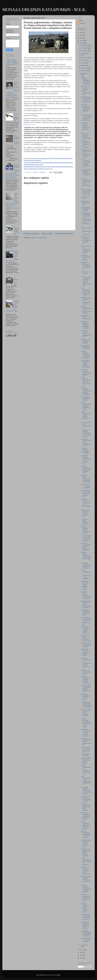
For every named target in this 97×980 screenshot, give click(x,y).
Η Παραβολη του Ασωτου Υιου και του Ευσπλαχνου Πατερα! (86, 153)
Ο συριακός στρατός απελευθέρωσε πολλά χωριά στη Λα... (86, 460)
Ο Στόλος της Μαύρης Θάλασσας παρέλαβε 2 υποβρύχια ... (86, 325)
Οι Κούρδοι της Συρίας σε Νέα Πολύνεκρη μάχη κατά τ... (86, 99)
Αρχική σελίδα (47, 233)
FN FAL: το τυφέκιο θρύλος (16, 117)
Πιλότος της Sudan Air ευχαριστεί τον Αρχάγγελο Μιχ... (86, 373)
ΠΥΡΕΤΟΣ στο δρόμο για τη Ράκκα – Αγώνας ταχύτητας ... (86, 852)
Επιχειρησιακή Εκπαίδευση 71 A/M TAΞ (85, 347)
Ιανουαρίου (85, 945)
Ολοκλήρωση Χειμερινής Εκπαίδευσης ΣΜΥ (86, 613)
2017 (82, 40)
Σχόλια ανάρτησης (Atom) (39, 238)
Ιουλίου (84, 60)
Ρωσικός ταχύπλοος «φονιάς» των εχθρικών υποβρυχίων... (86, 391)
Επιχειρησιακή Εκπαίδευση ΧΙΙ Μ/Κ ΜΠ (85, 215)
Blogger (58, 975)
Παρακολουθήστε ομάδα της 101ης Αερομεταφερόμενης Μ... (86, 604)
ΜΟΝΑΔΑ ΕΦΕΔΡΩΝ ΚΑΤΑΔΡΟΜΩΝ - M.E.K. (44, 10)
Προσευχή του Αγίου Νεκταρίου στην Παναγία (86, 638)
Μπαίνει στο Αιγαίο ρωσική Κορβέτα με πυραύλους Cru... (86, 898)
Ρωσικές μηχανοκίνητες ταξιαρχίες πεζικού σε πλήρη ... (86, 406)
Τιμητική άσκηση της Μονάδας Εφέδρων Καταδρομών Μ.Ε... (86, 689)
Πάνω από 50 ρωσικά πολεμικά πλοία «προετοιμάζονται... (86, 90)
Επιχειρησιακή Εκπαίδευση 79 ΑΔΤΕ (85, 398)
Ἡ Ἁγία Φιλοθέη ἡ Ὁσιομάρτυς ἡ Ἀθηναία (86, 645)
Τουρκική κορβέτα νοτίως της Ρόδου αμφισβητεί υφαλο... (85, 908)
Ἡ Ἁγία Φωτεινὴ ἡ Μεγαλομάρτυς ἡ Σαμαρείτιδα (86, 231)
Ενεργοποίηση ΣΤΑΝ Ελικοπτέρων (86, 317)
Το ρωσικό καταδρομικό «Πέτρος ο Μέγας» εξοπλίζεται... (86, 547)
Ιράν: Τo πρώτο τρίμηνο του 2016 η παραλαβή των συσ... (86, 713)
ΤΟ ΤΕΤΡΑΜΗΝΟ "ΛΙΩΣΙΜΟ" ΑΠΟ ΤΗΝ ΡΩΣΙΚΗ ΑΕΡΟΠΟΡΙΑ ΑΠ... (86, 281)
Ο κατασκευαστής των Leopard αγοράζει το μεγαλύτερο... (86, 117)
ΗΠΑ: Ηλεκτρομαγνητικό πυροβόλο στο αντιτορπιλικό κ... (86, 781)
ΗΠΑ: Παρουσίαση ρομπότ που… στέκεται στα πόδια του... (86, 292)
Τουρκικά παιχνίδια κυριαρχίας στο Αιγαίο (85, 451)
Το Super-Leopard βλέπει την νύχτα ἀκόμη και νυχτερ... (86, 355)
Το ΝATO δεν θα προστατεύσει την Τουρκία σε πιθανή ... (86, 538)
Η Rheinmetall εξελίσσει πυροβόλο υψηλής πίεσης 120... (86, 630)
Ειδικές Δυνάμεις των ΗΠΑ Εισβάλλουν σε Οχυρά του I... (86, 880)
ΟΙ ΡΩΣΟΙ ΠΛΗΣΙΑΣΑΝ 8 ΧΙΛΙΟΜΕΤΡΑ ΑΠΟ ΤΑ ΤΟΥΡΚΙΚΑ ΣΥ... (86, 663)
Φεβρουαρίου (86, 73)
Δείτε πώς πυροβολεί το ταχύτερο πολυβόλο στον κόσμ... (86, 680)
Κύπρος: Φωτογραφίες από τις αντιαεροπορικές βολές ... (86, 310)
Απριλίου (84, 68)
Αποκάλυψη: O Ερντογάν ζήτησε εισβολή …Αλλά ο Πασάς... (86, 585)
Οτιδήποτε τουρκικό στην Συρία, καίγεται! (86, 258)
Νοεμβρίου (85, 48)
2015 (82, 950)
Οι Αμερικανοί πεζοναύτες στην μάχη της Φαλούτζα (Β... (86, 240)
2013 (82, 955)
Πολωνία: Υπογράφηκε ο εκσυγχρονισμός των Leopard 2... (86, 575)
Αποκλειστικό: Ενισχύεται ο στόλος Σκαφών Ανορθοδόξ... (86, 364)
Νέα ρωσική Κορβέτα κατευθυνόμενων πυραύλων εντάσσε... (86, 790)
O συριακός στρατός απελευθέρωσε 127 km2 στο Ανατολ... (86, 433)
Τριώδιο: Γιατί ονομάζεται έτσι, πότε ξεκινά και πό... (85, 513)
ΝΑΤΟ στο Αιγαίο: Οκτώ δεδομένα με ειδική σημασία (86, 807)
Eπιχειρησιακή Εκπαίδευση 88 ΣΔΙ (85, 672)
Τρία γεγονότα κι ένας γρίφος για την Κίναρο (86, 761)
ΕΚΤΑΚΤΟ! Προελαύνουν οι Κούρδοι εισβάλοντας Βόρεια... (86, 816)
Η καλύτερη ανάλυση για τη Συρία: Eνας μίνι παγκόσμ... (85, 733)
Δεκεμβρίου (85, 45)
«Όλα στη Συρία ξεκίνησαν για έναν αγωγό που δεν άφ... (86, 192)
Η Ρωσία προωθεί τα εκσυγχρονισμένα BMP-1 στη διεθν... (86, 889)
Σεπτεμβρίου (85, 53)
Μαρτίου (84, 71)
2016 (82, 43)
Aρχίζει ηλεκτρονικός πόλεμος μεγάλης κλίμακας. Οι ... (86, 416)
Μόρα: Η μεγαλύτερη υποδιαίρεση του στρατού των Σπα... (86, 834)
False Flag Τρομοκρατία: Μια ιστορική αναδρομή (86, 566)
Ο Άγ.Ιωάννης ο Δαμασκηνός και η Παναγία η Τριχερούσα (86, 705)
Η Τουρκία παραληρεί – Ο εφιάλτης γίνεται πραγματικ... (86, 871)
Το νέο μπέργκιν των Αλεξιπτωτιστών (86, 425)
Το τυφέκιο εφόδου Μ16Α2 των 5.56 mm (17, 231)
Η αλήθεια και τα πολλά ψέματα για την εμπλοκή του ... (86, 222)
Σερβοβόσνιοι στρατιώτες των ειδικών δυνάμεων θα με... (86, 266)
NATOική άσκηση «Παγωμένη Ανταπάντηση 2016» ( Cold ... (86, 556)
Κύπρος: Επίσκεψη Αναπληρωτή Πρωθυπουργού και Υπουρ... (86, 723)
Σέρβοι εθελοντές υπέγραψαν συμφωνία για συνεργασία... (86, 80)
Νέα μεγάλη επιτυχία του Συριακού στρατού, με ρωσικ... (85, 652)
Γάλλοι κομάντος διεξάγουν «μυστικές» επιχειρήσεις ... (86, 173)
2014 (82, 952)
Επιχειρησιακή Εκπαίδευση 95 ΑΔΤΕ (85, 341)
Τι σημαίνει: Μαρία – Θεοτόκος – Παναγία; (85, 522)
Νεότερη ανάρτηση (32, 233)
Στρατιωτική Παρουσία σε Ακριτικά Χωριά (86, 697)
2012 (82, 958)
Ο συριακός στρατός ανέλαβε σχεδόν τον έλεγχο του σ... (85, 127)
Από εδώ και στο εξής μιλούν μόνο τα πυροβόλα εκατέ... (86, 843)
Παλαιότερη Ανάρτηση (64, 233)
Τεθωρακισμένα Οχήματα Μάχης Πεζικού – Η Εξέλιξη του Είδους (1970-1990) (12, 63)
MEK (81, 21)
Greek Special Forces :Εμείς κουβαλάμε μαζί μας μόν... (86, 494)
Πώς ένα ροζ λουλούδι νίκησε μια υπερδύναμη (86, 136)
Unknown (83, 23)
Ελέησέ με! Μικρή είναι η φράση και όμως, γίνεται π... (86, 382)
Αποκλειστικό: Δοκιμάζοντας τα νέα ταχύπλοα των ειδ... (86, 742)
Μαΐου (84, 65)
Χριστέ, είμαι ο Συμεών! (85, 273)
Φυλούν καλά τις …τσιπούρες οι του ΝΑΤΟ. (86, 486)
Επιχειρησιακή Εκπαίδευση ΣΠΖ (85, 203)
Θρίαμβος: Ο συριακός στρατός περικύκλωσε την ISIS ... (86, 530)
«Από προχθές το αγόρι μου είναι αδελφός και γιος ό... (86, 917)
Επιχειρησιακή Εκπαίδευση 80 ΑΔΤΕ (85, 209)
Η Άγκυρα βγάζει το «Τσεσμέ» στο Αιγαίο (86, 940)
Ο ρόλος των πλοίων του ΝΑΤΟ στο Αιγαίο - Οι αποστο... (85, 925)
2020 (82, 33)
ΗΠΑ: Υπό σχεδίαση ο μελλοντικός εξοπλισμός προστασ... (85, 108)
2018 (82, 38)
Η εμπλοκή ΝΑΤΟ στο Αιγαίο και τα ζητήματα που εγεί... (86, 334)
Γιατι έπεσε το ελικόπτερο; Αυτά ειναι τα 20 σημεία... (86, 799)
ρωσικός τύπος (30, 124)
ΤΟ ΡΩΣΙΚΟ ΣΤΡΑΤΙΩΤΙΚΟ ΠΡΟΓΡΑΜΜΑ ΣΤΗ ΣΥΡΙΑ (86, 933)
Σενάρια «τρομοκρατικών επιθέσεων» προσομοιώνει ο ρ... (86, 770)
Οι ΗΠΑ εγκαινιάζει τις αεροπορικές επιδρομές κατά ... (86, 470)
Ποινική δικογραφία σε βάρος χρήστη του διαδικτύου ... (86, 861)
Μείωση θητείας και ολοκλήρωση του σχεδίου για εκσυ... (86, 249)
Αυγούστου (85, 58)
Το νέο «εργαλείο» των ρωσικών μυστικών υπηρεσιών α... (86, 163)
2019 (82, 35)
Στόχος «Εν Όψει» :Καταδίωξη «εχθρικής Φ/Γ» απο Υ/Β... (86, 479)
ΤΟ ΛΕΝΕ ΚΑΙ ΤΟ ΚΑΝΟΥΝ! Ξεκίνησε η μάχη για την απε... (86, 621)
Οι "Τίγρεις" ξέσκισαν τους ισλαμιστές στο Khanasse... (86, 144)
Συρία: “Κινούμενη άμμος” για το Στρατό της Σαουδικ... (86, 825)
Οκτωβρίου (85, 51)
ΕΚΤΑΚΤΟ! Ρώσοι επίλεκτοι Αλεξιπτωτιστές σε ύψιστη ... (86, 595)
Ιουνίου (84, 63)
